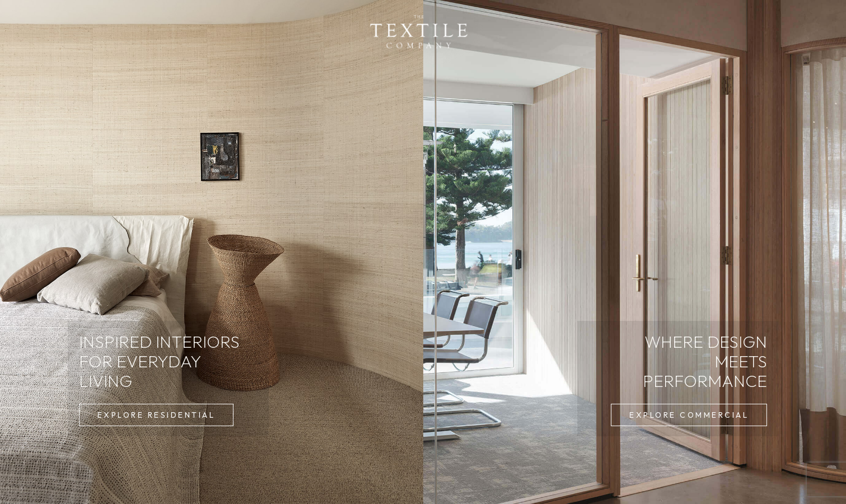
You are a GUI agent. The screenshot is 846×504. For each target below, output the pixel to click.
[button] (156, 415)
